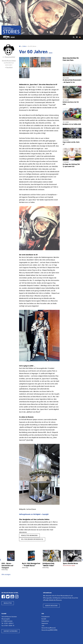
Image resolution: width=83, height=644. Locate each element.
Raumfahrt (9, 67)
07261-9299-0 (9, 623)
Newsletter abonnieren (29, 535)
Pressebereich (46, 617)
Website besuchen (51, 606)
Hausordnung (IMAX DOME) (49, 630)
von (9, 51)
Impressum (45, 623)
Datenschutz (45, 621)
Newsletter (8, 603)
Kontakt (44, 619)
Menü (13, 37)
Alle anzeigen (6, 574)
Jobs (43, 626)
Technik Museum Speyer (9, 61)
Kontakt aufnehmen (11, 631)
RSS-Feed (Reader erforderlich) (32, 539)
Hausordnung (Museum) (48, 628)
